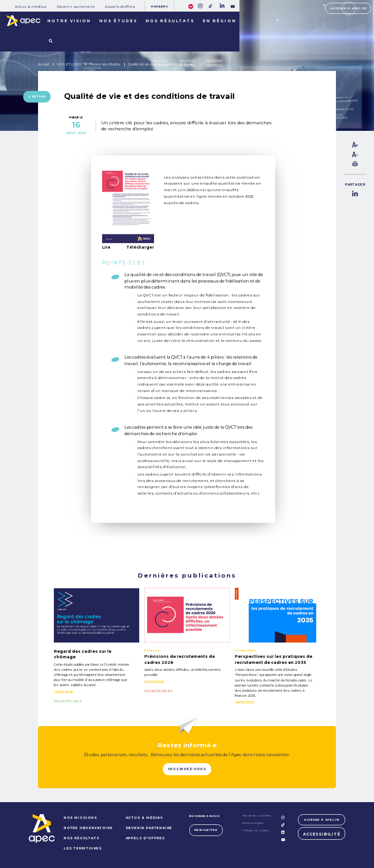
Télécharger (140, 247)
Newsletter (206, 830)
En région (219, 21)
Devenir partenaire (76, 6)
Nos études (118, 21)
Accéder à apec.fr (348, 8)
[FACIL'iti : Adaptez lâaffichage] (191, 6)
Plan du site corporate (257, 816)
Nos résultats (170, 21)
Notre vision (69, 21)
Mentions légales (253, 823)
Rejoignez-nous (204, 816)
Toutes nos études (105, 64)
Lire (106, 247)
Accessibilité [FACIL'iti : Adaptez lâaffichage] (322, 834)
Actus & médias (31, 6)
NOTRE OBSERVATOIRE (88, 828)
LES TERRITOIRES (83, 848)
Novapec (160, 6)
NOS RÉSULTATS (81, 838)
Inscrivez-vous (187, 769)
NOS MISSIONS (81, 818)
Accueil (43, 64)
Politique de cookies (256, 830)
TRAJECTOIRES (68, 701)
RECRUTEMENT (158, 691)
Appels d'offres (120, 6)
